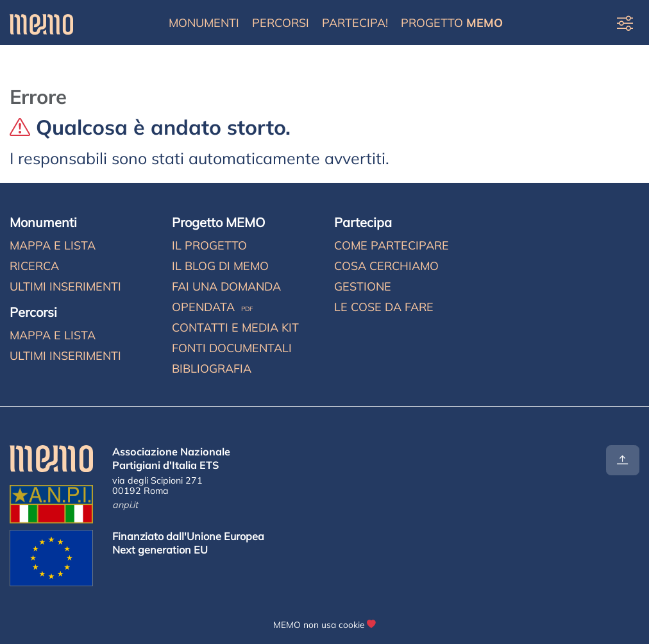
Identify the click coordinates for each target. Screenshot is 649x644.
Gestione (363, 286)
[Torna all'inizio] (623, 460)
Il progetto (209, 245)
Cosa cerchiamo (386, 266)
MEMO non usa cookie (319, 624)
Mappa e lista (53, 245)
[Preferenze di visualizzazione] (625, 23)
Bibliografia (212, 369)
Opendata (213, 307)
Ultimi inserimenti (65, 286)
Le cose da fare (384, 307)
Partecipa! (355, 23)
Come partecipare (392, 245)
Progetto (452, 23)
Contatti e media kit (235, 327)
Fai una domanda (226, 286)
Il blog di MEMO (220, 266)
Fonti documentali (232, 348)
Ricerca (34, 266)
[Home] (41, 22)
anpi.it (125, 505)
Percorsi (281, 23)
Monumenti (204, 23)
